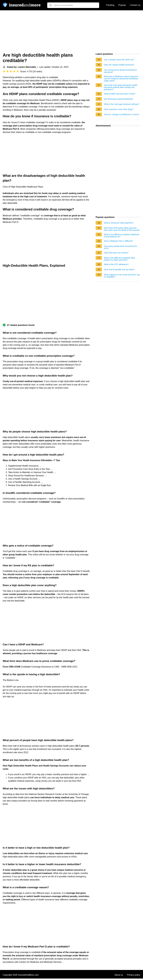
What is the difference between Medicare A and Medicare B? (122, 236)
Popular (122, 5)
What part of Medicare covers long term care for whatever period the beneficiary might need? (121, 79)
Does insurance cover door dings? (119, 109)
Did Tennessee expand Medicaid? (119, 99)
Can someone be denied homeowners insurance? (120, 71)
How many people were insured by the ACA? (120, 247)
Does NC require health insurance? (119, 65)
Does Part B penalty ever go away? (119, 270)
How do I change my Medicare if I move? (122, 114)
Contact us (135, 5)
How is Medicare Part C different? (118, 241)
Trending (110, 5)
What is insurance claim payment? (119, 223)
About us (119, 975)
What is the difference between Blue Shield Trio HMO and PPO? (119, 259)
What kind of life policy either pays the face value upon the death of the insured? (122, 229)
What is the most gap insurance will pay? (122, 104)
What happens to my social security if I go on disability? (122, 276)
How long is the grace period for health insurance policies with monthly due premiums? (121, 87)
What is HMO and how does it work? (120, 94)
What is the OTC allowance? (116, 264)
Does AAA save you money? (116, 253)
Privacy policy (134, 975)
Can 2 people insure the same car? (119, 60)
